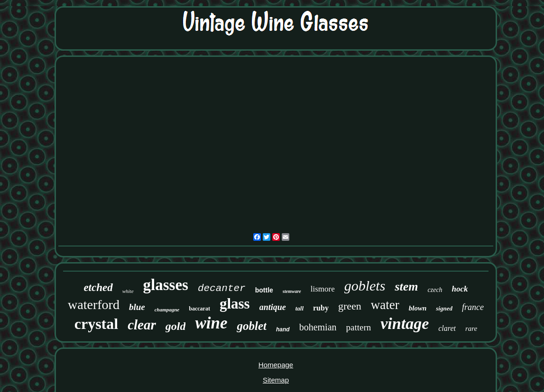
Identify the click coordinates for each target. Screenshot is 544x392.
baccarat (199, 309)
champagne (167, 310)
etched (98, 287)
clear (142, 325)
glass (235, 304)
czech (435, 290)
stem (406, 287)
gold (176, 326)
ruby (321, 308)
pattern (359, 327)
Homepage (276, 365)
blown (418, 308)
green (350, 306)
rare (471, 328)
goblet (252, 326)
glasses (166, 285)
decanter (222, 288)
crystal (96, 324)
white (128, 291)
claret (447, 328)
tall (300, 308)
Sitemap (276, 380)
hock (460, 289)
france (473, 307)
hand (283, 329)
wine (211, 323)
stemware (292, 291)
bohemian (318, 327)
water (385, 305)
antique (273, 307)
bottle (264, 290)
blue (137, 307)
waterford (94, 305)
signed (444, 308)
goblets (365, 286)
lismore (323, 289)
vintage (405, 324)
